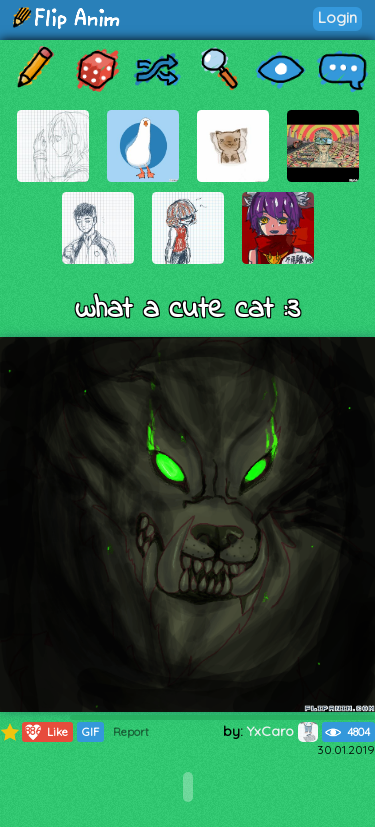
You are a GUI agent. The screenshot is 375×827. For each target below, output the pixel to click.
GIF (90, 732)
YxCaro (282, 731)
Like (45, 732)
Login (337, 17)
